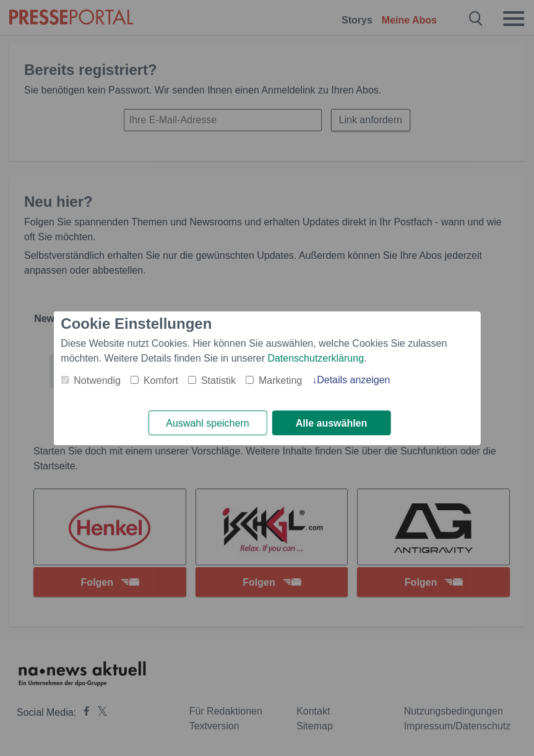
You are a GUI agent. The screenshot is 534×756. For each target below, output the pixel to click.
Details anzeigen (353, 380)
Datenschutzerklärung (316, 358)
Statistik (218, 380)
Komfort (161, 380)
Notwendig (97, 380)
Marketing (280, 380)
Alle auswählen (332, 423)
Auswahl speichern (207, 423)
